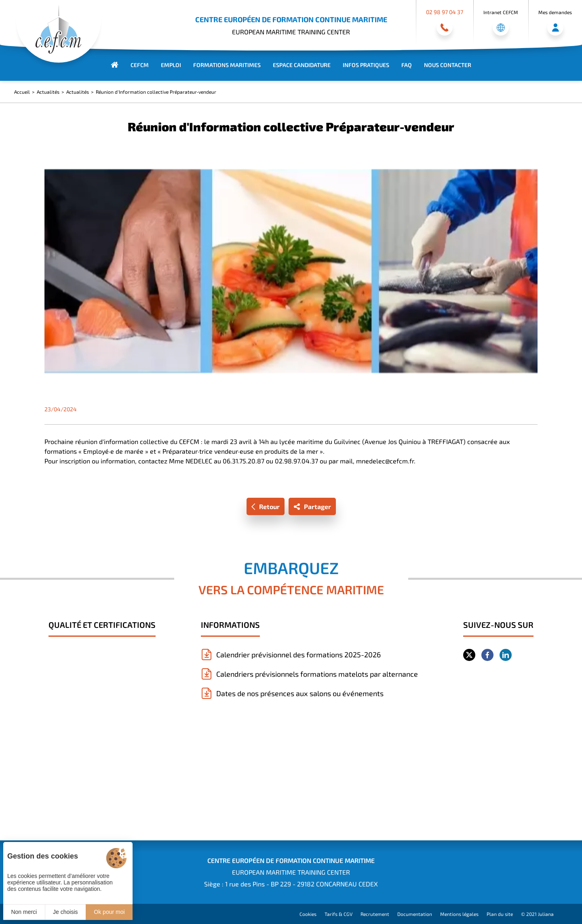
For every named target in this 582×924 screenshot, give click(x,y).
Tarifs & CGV (338, 914)
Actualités (48, 92)
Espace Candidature (302, 65)
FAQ (407, 65)
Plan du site (500, 914)
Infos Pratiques (366, 65)
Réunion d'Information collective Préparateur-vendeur (156, 92)
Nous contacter (448, 65)
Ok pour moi (109, 912)
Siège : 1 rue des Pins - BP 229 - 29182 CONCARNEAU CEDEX (291, 884)
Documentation (415, 914)
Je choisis (65, 912)
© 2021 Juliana (537, 914)
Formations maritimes (227, 65)
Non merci (24, 912)
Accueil (22, 92)
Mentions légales (459, 914)
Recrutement (375, 914)
